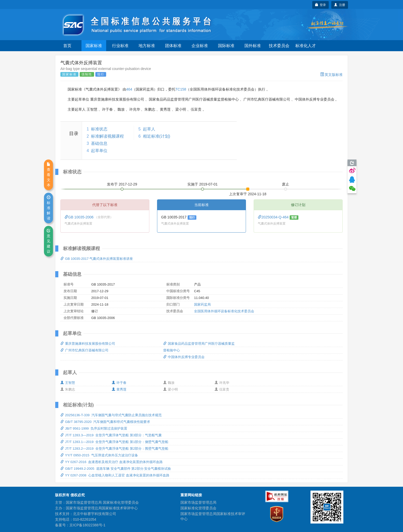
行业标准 (120, 46)
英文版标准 (331, 75)
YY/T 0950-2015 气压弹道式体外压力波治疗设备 (99, 455)
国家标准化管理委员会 (198, 508)
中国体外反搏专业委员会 (184, 357)
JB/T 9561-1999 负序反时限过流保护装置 (94, 428)
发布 (122, 184)
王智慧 (68, 383)
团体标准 (173, 46)
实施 (203, 184)
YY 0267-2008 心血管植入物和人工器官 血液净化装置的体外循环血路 (115, 475)
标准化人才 (306, 46)
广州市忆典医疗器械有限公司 (84, 350)
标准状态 (99, 129)
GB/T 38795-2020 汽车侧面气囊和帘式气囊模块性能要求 (105, 422)
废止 (286, 184)
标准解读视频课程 (107, 136)
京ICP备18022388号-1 (87, 525)
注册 (340, 5)
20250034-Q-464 (274, 217)
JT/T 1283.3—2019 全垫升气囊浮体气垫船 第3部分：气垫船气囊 (111, 435)
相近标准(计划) (157, 136)
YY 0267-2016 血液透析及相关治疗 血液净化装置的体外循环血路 (112, 462)
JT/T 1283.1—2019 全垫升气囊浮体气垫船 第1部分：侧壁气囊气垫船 (114, 442)
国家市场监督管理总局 (198, 502)
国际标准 (226, 46)
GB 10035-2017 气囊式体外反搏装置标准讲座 (97, 259)
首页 (67, 46)
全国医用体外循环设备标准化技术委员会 (224, 311)
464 (129, 89)
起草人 (149, 129)
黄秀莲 (119, 389)
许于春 (119, 383)
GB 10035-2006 (80, 217)
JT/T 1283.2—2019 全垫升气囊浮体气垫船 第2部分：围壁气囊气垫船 (114, 449)
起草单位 (99, 151)
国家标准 (94, 46)
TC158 (181, 89)
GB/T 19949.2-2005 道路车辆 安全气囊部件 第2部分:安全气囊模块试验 (116, 469)
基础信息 (99, 143)
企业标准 (200, 46)
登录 (321, 5)
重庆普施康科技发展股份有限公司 (88, 344)
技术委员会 (279, 46)
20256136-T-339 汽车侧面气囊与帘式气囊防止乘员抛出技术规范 (111, 415)
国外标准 (253, 46)
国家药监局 (202, 304)
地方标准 (147, 46)
